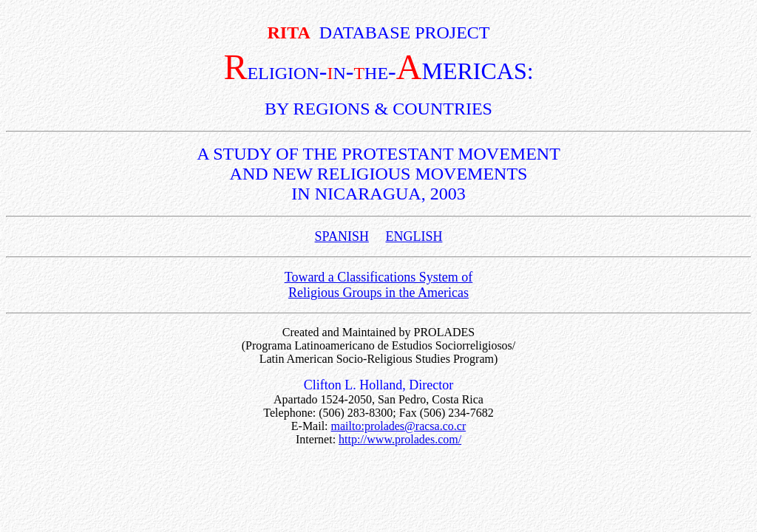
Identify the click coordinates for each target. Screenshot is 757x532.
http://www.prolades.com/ (400, 439)
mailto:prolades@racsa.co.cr (399, 426)
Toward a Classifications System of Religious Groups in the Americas (379, 285)
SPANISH (342, 236)
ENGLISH (414, 236)
